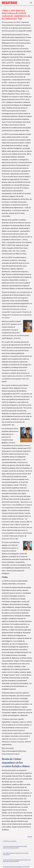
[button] (31, 3)
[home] (15, 3)
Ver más (30, 837)
